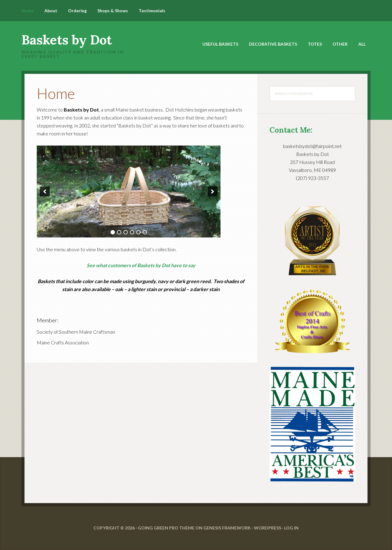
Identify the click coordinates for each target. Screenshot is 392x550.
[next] (213, 192)
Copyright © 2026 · (116, 528)
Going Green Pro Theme (166, 528)
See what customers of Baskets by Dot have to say (141, 265)
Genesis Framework (227, 528)
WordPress (268, 528)
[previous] (45, 192)
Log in (291, 528)
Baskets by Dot (67, 40)
